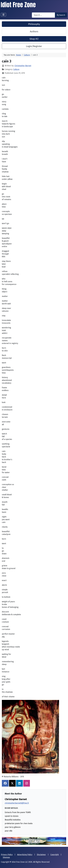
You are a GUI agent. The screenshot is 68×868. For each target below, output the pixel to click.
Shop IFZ (34, 39)
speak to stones (12, 816)
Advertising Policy (25, 855)
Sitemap (6, 857)
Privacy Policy (7, 855)
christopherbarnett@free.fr (17, 803)
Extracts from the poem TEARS (18, 812)
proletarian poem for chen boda (19, 823)
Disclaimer (41, 855)
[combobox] (43, 15)
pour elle (9, 831)
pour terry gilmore (13, 827)
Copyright (55, 855)
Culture (16, 69)
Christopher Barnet (16, 799)
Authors (34, 31)
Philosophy (34, 24)
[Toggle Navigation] (3, 15)
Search (61, 15)
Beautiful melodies (13, 820)
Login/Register (34, 46)
